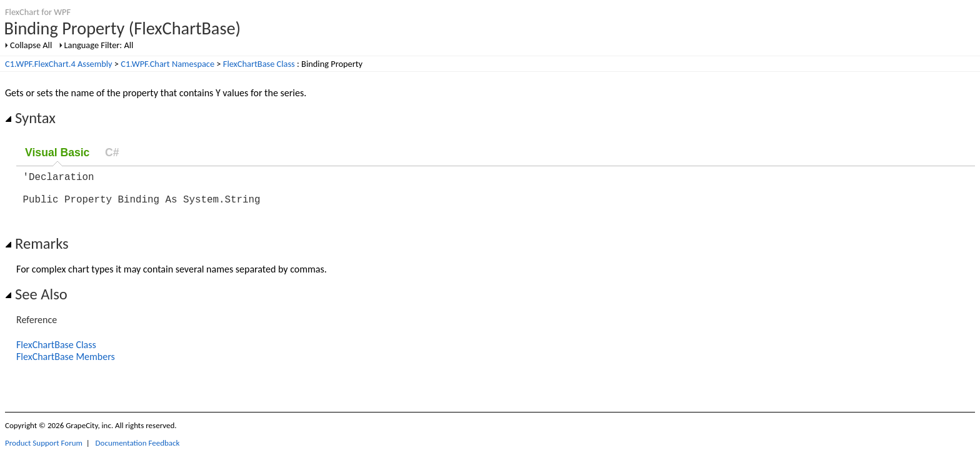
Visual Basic (57, 152)
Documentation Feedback (138, 450)
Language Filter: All (99, 45)
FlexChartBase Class (259, 64)
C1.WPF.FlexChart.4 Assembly (59, 64)
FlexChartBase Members (66, 364)
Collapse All (31, 45)
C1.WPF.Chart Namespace (167, 64)
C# (112, 152)
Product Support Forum (44, 450)
